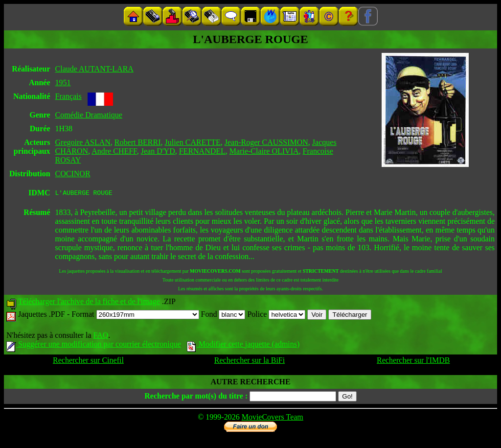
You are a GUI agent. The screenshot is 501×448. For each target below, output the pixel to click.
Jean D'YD (158, 151)
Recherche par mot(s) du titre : (196, 397)
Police (276, 316)
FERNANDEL (202, 151)
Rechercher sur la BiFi (250, 362)
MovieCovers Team (273, 418)
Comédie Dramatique (89, 115)
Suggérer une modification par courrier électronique (94, 345)
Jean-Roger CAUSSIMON (266, 142)
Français (68, 96)
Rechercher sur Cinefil (88, 362)
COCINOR (73, 174)
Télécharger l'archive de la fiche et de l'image (89, 303)
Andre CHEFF (114, 151)
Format (135, 316)
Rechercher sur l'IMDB (413, 362)
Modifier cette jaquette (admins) (243, 345)
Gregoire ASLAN (83, 142)
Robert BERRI (138, 142)
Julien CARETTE (193, 142)
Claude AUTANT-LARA (94, 69)
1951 (63, 83)
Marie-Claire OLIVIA (264, 151)
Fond (223, 316)
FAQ (101, 337)
